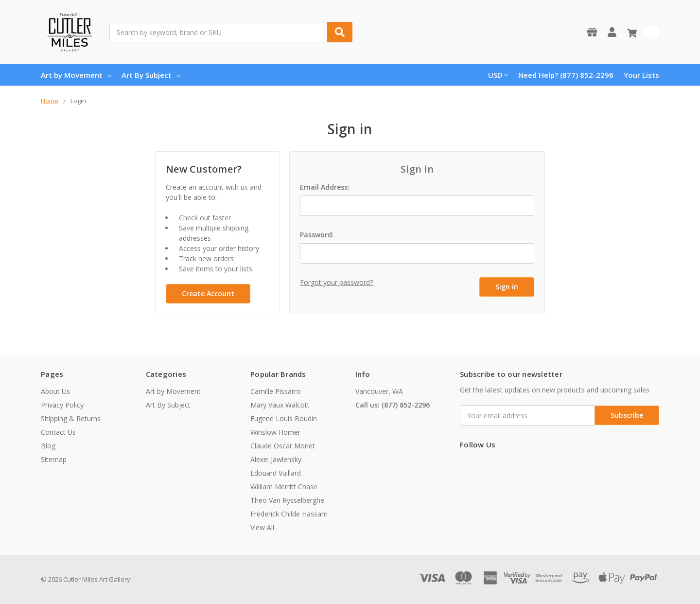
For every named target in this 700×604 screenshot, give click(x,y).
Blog (48, 446)
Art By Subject (151, 75)
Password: (317, 235)
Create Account (208, 293)
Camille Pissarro (276, 391)
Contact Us (58, 432)
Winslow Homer (275, 432)
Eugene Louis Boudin (284, 418)
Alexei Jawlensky (276, 459)
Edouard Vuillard (276, 473)
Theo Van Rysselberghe (287, 500)
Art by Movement (76, 75)
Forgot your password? (336, 282)
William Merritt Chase (284, 487)
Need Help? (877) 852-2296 (566, 75)
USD (498, 75)
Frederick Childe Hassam (289, 514)
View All (262, 527)
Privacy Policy (62, 405)
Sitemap (54, 459)
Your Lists (641, 75)
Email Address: (325, 187)
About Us (55, 391)
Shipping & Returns (71, 418)
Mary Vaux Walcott (280, 405)
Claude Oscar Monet (283, 446)
